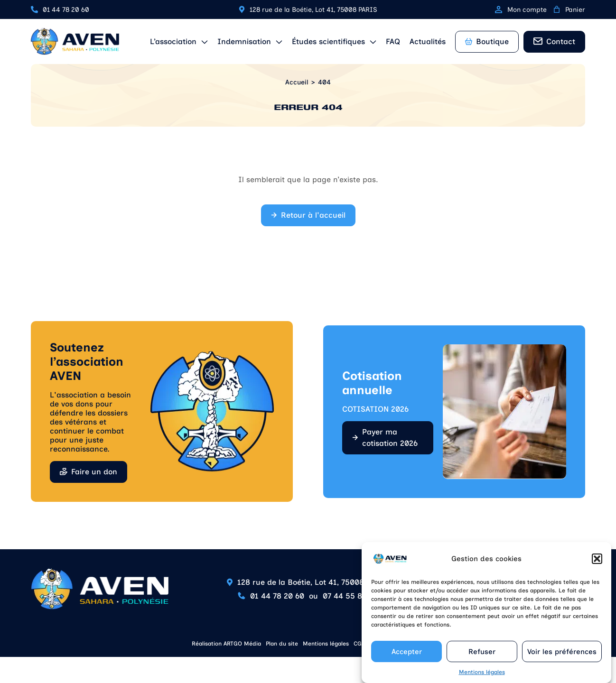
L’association (173, 42)
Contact (561, 42)
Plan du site (282, 644)
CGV (359, 644)
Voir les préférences (562, 654)
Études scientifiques (328, 42)
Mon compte (521, 10)
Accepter (407, 654)
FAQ (393, 42)
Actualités (428, 42)
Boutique (487, 42)
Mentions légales (482, 674)
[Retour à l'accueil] (75, 42)
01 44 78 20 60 (66, 10)
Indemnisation (244, 42)
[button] (597, 561)
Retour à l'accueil (313, 215)
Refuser (482, 654)
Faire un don (94, 472)
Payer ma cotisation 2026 (390, 438)
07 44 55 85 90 (350, 596)
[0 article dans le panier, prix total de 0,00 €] (557, 9)
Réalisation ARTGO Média (226, 644)
